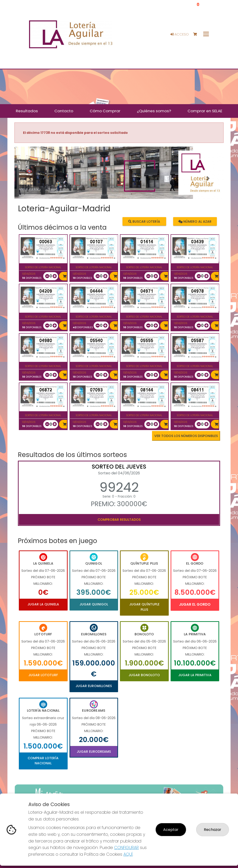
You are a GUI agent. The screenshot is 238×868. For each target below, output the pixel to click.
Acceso (180, 34)
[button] (30, 178)
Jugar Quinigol (94, 604)
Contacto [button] (64, 111)
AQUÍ (128, 854)
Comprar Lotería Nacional (43, 761)
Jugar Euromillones (94, 686)
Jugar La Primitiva (195, 675)
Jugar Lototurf (43, 675)
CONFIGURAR (126, 847)
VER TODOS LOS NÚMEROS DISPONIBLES (186, 436)
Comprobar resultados (119, 520)
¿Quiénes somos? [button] (154, 111)
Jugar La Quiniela (43, 604)
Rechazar (213, 830)
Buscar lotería (144, 222)
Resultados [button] (27, 111)
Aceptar (171, 830)
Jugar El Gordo (195, 604)
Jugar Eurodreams (94, 752)
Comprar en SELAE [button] (205, 111)
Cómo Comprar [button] (105, 111)
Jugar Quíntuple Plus (144, 607)
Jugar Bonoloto (144, 675)
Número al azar (195, 222)
